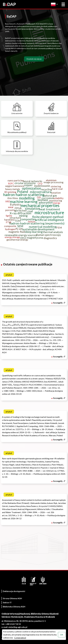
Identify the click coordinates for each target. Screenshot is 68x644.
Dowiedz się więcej (34, 59)
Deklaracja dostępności (14, 591)
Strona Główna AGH (12, 598)
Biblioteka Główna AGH (14, 607)
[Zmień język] (55, 4)
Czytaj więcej (20, 638)
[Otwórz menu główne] (63, 4)
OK (62, 635)
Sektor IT (7, 602)
